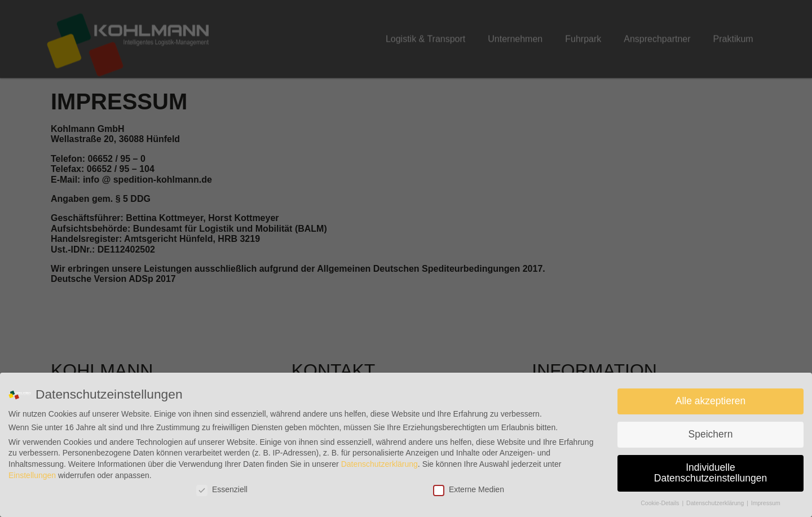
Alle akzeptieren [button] (711, 401)
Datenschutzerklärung (379, 464)
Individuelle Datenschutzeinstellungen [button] (710, 473)
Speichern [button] (711, 434)
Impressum (766, 503)
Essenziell (222, 489)
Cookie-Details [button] (661, 503)
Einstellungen (32, 475)
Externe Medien (469, 489)
